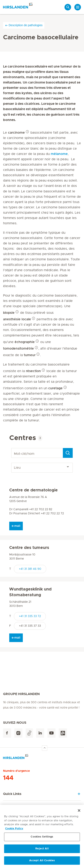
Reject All (42, 850)
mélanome (59, 154)
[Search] (68, 453)
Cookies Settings (42, 838)
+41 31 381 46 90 (30, 569)
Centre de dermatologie (33, 490)
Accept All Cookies (42, 862)
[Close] (79, 812)
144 (8, 778)
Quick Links (12, 794)
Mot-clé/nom (12, 448)
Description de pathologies (24, 25)
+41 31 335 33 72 (30, 616)
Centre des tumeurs (29, 548)
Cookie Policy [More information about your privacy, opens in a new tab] (14, 830)
